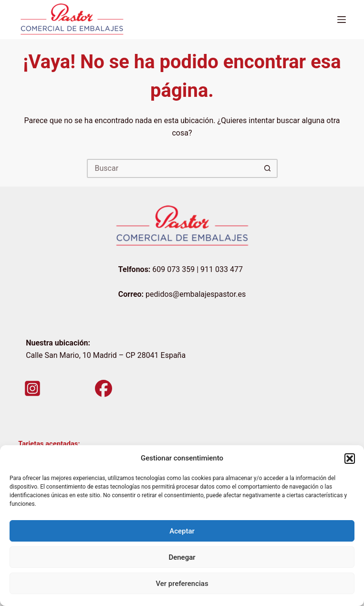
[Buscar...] (173, 168)
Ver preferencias (182, 584)
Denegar (182, 557)
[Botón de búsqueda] (268, 168)
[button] (350, 459)
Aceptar (182, 531)
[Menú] (342, 20)
